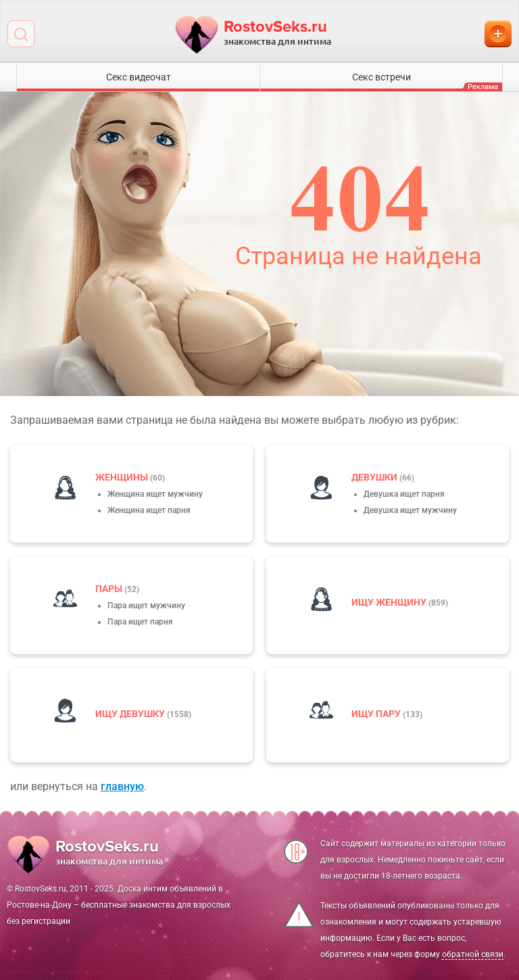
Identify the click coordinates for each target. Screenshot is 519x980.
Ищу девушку (131, 714)
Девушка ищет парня (404, 494)
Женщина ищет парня (149, 510)
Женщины (123, 477)
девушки (375, 477)
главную (122, 786)
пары (110, 589)
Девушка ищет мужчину (410, 510)
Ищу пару (377, 714)
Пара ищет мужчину (146, 606)
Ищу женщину (390, 602)
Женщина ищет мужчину (155, 494)
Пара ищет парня (140, 622)
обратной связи (473, 954)
